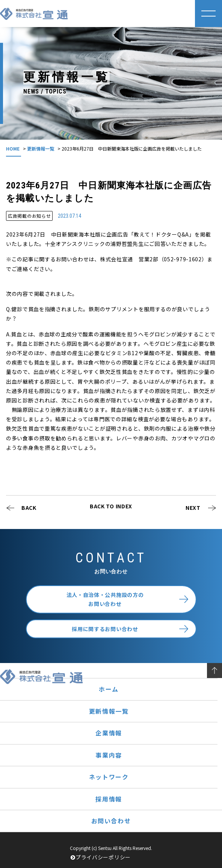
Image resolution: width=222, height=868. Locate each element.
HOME (13, 148)
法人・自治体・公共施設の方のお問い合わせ (105, 599)
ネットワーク (109, 777)
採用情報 (109, 799)
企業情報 (109, 733)
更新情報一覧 (41, 148)
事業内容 (109, 755)
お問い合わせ (111, 821)
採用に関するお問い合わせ (105, 629)
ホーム (109, 689)
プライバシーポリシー (101, 857)
